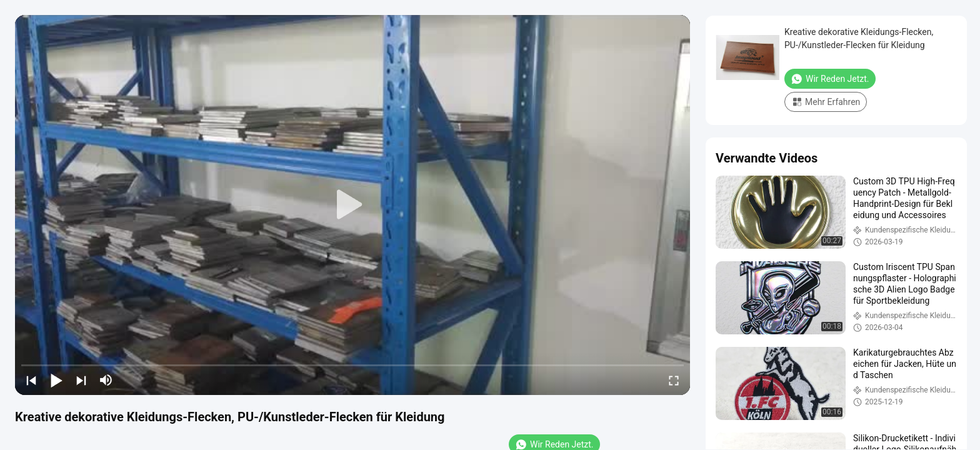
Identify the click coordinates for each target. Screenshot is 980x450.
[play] (352, 205)
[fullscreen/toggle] (674, 380)
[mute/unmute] (106, 380)
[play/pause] (56, 380)
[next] (81, 380)
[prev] (31, 380)
